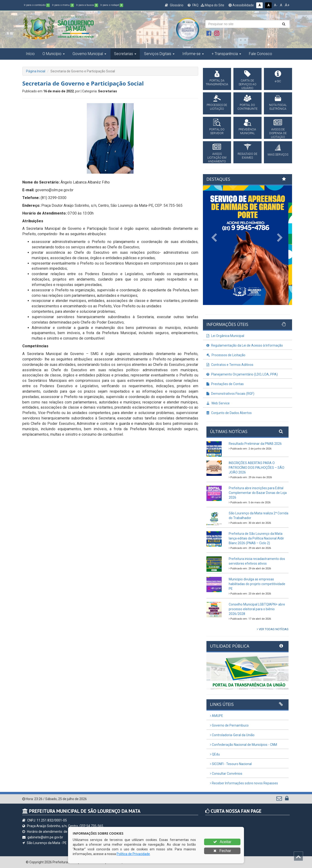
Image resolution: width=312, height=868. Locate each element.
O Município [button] (54, 54)
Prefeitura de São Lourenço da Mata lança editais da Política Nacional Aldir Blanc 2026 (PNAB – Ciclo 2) (256, 538)
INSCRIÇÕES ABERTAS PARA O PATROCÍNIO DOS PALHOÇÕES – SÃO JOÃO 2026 (257, 468)
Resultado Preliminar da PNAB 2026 (255, 444)
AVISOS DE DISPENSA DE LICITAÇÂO (278, 133)
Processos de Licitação (226, 355)
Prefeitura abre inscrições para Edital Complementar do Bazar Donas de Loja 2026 (258, 493)
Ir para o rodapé (112, 5)
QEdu (215, 754)
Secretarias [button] (125, 54)
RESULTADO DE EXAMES (247, 156)
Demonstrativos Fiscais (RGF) (230, 394)
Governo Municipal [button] (89, 54)
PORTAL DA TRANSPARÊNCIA (217, 82)
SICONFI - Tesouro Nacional (231, 764)
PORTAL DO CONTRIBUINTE (247, 107)
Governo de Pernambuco (229, 725)
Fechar (222, 851)
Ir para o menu (63, 5)
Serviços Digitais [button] (159, 54)
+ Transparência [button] (226, 54)
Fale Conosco (261, 54)
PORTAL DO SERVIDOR (217, 131)
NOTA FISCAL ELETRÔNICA (278, 107)
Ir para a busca (87, 5)
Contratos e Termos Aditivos (230, 365)
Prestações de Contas (225, 384)
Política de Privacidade (133, 854)
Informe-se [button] (193, 54)
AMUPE (217, 716)
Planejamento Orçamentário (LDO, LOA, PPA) (242, 374)
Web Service (218, 403)
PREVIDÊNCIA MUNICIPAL (247, 131)
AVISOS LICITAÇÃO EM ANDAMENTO (217, 158)
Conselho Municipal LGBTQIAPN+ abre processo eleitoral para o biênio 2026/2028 (257, 609)
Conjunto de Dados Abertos (229, 413)
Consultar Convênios (226, 774)
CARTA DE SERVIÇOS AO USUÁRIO (247, 84)
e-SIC (278, 81)
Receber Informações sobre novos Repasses (244, 783)
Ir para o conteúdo (37, 5)
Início (30, 54)
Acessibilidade (241, 5)
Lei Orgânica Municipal (225, 336)
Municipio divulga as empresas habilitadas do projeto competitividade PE (257, 584)
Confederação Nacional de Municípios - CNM (244, 745)
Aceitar (222, 842)
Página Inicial (36, 71)
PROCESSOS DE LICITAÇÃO (217, 107)
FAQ (193, 5)
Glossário (174, 5)
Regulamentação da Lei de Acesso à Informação (245, 345)
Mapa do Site (213, 5)
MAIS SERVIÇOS (278, 155)
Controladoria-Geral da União (232, 735)
